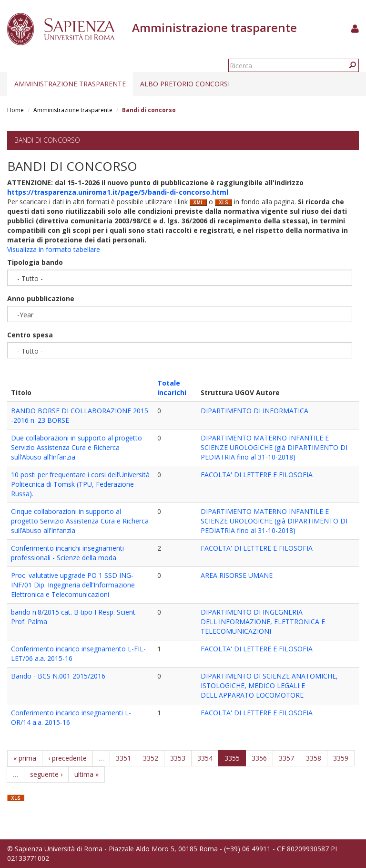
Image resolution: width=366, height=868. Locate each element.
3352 (151, 758)
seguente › (46, 774)
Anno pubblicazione (41, 298)
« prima (25, 758)
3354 (205, 758)
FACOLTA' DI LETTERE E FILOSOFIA (257, 475)
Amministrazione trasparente (70, 84)
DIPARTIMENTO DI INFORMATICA (254, 411)
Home (15, 110)
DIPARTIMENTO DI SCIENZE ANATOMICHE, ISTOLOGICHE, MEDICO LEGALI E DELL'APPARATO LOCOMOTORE (269, 685)
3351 (123, 758)
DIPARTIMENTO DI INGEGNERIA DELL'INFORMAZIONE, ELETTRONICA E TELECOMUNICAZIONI (263, 622)
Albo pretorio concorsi (185, 84)
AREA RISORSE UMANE (237, 575)
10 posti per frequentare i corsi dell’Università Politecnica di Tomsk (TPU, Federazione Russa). (80, 484)
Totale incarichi (172, 388)
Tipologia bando (35, 262)
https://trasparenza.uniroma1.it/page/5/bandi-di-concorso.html (118, 192)
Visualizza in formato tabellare (54, 249)
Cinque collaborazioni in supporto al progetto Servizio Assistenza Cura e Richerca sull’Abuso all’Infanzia (80, 521)
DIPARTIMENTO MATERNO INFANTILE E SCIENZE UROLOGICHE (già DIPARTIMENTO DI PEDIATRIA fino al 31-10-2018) (274, 447)
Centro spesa (30, 335)
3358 (314, 758)
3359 (341, 758)
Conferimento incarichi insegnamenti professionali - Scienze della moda (67, 553)
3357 (286, 758)
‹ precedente (67, 758)
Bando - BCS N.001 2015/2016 (58, 676)
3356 (259, 758)
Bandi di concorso (47, 140)
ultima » (86, 774)
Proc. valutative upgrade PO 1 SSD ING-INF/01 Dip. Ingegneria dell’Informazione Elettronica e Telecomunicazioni (73, 585)
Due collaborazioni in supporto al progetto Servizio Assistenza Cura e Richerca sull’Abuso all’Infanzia (76, 447)
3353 (178, 758)
